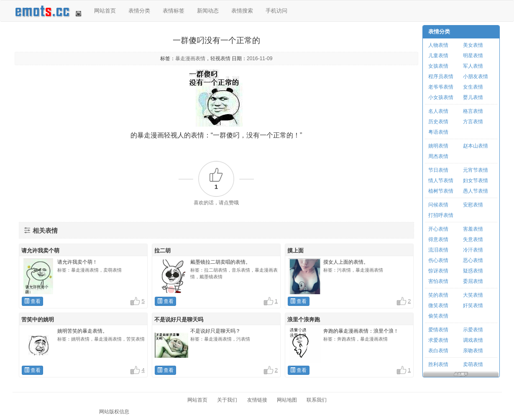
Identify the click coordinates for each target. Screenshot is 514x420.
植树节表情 (441, 191)
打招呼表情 (441, 215)
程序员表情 (441, 76)
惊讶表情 (438, 271)
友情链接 (257, 400)
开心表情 (438, 229)
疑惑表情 (473, 271)
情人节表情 (441, 181)
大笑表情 (473, 295)
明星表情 (473, 56)
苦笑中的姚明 (38, 319)
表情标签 (174, 11)
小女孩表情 (441, 97)
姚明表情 (438, 146)
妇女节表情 (476, 181)
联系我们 (317, 400)
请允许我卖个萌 (40, 251)
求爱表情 (438, 340)
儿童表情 (438, 56)
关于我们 (227, 400)
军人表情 (473, 66)
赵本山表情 (476, 146)
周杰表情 (438, 156)
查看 (32, 301)
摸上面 (295, 251)
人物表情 (438, 45)
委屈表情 (473, 281)
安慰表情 (473, 205)
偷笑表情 (438, 316)
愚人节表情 (476, 191)
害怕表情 (438, 281)
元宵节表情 (476, 170)
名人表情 (438, 111)
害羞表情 (473, 229)
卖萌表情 (473, 364)
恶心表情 (473, 260)
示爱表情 (473, 330)
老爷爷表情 (441, 87)
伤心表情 (438, 260)
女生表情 (473, 87)
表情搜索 (242, 11)
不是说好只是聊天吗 (179, 319)
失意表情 (473, 239)
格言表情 (473, 111)
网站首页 (105, 11)
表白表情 (438, 351)
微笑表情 (438, 305)
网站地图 (287, 400)
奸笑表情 (473, 305)
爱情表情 (438, 330)
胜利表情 (438, 364)
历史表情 (438, 122)
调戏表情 (473, 340)
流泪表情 (438, 250)
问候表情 (438, 205)
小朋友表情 (476, 76)
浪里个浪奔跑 (304, 319)
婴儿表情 (473, 97)
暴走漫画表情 (190, 59)
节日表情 (438, 170)
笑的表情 (438, 295)
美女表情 (473, 45)
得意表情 (438, 239)
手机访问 (276, 11)
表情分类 (139, 11)
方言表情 (473, 122)
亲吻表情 (473, 351)
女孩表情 (438, 66)
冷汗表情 (473, 250)
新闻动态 (208, 11)
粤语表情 (438, 132)
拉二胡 (162, 251)
